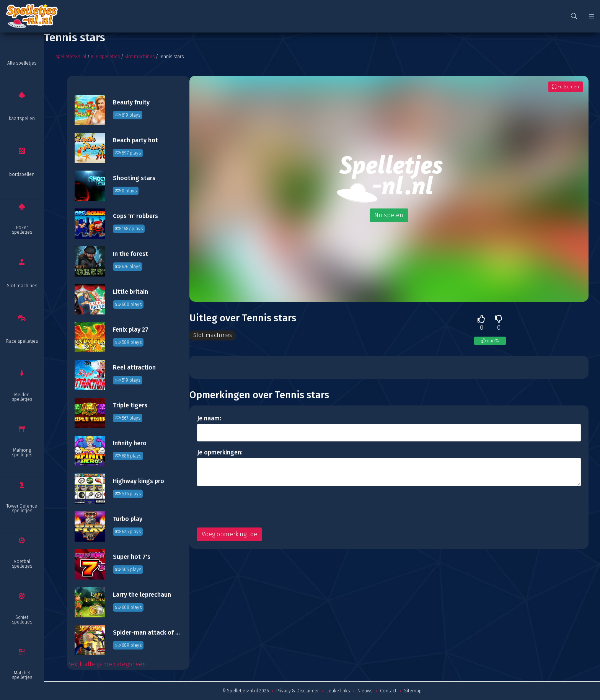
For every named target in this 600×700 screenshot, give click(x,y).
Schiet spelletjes (22, 620)
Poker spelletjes (22, 230)
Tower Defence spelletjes (22, 508)
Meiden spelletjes (22, 397)
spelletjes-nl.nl (71, 57)
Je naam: (209, 419)
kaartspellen (22, 119)
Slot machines (22, 286)
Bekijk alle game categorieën (107, 664)
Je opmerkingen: (220, 453)
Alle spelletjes (22, 63)
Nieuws (365, 691)
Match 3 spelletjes (22, 675)
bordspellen (22, 174)
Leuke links (338, 691)
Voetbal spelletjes (22, 564)
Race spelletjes (22, 341)
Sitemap (413, 691)
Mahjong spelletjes (22, 453)
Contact (388, 691)
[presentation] (255, 507)
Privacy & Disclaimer (298, 691)
